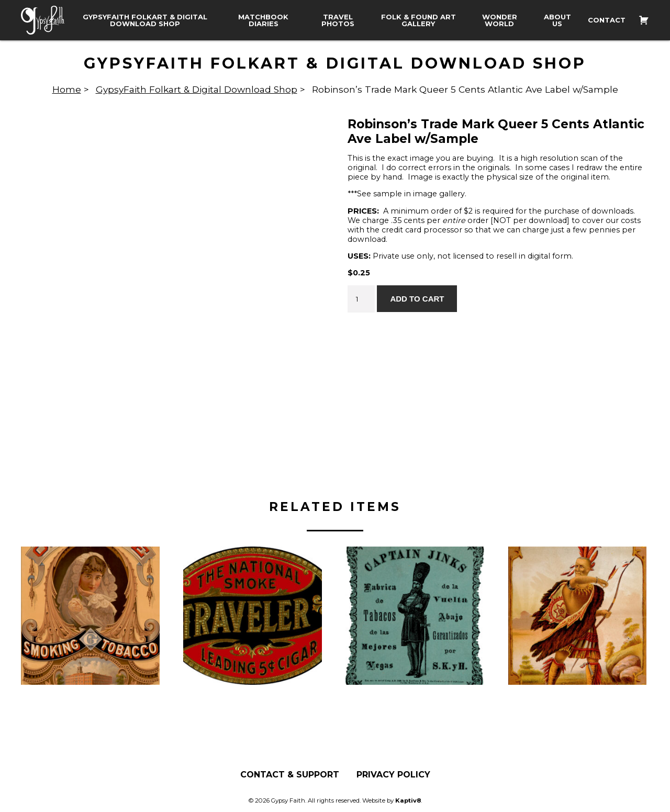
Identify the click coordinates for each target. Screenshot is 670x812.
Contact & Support (290, 775)
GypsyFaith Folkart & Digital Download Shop (145, 20)
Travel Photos (338, 20)
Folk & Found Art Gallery (418, 20)
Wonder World (500, 20)
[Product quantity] (361, 299)
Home (67, 89)
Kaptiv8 (408, 801)
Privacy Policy (393, 775)
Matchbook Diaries (263, 20)
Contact (607, 20)
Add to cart (417, 299)
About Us (557, 20)
